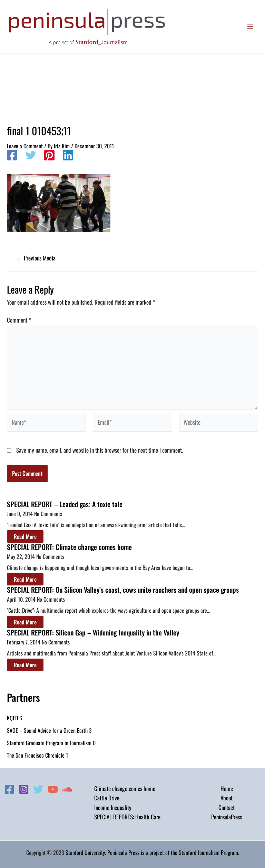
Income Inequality (113, 807)
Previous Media (36, 258)
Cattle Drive (107, 798)
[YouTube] (53, 789)
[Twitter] (31, 156)
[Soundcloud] (67, 789)
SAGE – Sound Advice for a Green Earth (47, 730)
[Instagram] (24, 789)
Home (227, 788)
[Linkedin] (68, 156)
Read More (25, 536)
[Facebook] (12, 156)
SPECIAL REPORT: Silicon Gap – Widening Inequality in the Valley (93, 632)
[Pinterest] (49, 156)
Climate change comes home (125, 788)
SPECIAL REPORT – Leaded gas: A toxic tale (65, 504)
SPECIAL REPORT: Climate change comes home (69, 547)
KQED (12, 718)
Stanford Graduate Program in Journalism (49, 743)
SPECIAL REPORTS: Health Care (127, 817)
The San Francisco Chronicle (36, 755)
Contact (227, 807)
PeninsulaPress (227, 817)
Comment (19, 320)
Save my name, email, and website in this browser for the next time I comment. (100, 450)
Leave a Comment (25, 146)
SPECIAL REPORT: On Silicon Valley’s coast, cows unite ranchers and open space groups (123, 590)
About (227, 798)
